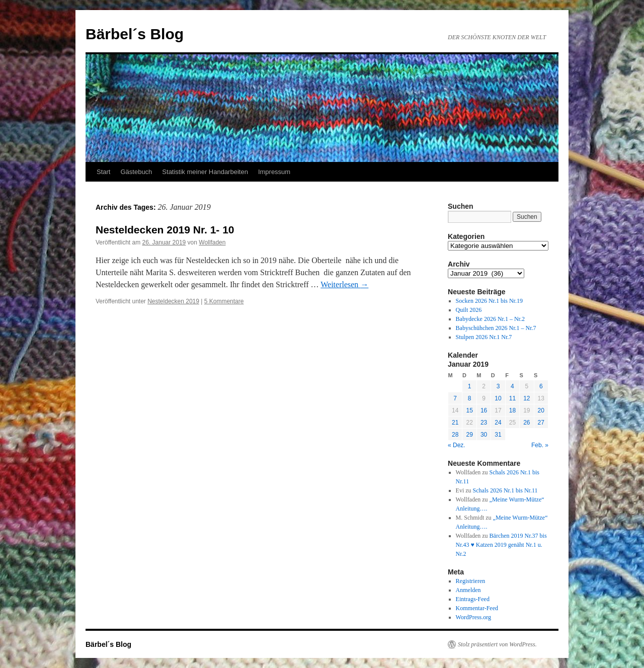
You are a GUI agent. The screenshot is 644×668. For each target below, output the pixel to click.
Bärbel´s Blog (135, 34)
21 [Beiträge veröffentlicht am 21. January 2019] (455, 423)
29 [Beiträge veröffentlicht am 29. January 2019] (469, 435)
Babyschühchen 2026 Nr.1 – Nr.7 (496, 328)
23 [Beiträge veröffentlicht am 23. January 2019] (484, 423)
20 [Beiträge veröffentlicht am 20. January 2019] (541, 410)
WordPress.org (473, 617)
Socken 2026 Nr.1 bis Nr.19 (489, 301)
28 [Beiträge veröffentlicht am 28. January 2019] (455, 435)
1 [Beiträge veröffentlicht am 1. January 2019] (470, 386)
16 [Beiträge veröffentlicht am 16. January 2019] (484, 410)
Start (103, 172)
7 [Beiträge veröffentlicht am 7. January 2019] (455, 398)
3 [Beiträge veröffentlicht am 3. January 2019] (498, 386)
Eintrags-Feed (473, 599)
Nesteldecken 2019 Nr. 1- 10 (165, 230)
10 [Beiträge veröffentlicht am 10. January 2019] (498, 398)
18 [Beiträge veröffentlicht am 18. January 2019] (512, 410)
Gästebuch (136, 172)
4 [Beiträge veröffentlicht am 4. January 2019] (512, 386)
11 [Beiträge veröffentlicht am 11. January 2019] (512, 398)
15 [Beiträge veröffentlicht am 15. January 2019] (469, 410)
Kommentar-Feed (477, 608)
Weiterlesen (344, 284)
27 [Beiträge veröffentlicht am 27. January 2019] (541, 423)
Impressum (274, 172)
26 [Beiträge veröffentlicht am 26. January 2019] (527, 423)
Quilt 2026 (469, 310)
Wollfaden (212, 242)
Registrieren (471, 581)
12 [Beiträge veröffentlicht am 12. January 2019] (527, 398)
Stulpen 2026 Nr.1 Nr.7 (484, 337)
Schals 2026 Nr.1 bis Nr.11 (505, 490)
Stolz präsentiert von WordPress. (497, 644)
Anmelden (468, 590)
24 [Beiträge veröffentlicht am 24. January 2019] (498, 423)
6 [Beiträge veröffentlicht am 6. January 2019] (541, 386)
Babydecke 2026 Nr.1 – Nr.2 (490, 319)
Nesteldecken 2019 (173, 301)
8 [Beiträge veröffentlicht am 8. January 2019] (470, 398)
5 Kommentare (224, 301)
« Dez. (457, 445)
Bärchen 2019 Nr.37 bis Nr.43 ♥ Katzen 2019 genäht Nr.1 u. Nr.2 (501, 545)
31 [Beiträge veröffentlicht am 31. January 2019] (498, 435)
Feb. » (540, 445)
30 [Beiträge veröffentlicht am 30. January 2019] (484, 435)
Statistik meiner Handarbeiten (205, 172)
